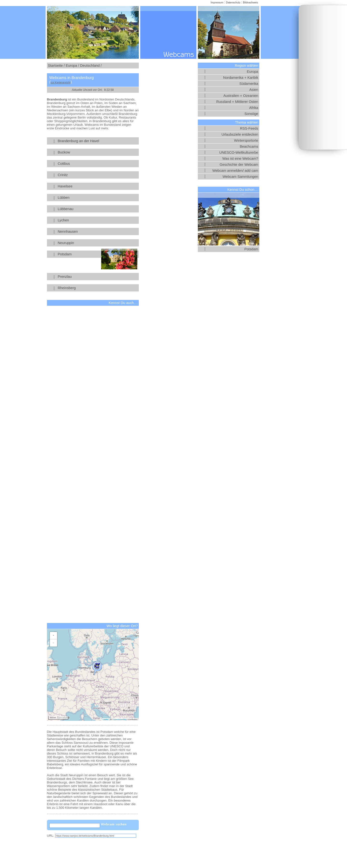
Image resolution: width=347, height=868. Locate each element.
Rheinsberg (98, 288)
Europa (252, 72)
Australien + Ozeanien (241, 96)
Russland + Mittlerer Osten (237, 102)
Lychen (98, 220)
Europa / (72, 66)
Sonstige (251, 114)
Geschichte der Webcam (239, 165)
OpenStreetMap (120, 719)
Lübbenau (98, 209)
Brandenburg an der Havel (98, 141)
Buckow (98, 152)
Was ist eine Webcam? (240, 159)
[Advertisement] (323, 77)
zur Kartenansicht (61, 82)
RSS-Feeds (249, 128)
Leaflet (106, 719)
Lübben (98, 198)
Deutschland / (91, 66)
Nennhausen (98, 232)
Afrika (254, 108)
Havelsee (98, 186)
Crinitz (98, 175)
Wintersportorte (246, 140)
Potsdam (98, 254)
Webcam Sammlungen (240, 177)
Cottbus (98, 164)
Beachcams (249, 146)
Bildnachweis (250, 2)
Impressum (217, 2)
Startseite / (56, 66)
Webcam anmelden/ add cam (235, 171)
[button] (97, 667)
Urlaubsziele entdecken (240, 134)
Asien (254, 90)
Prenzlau (98, 277)
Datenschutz (233, 2)
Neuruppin (98, 243)
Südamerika (249, 84)
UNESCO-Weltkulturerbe (239, 152)
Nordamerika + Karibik (241, 78)
